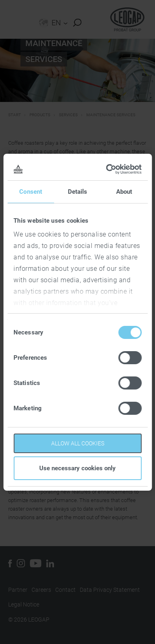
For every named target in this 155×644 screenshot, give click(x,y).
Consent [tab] (31, 192)
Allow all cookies (78, 443)
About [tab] (124, 192)
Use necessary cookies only (77, 468)
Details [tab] (78, 192)
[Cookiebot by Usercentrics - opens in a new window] (108, 169)
